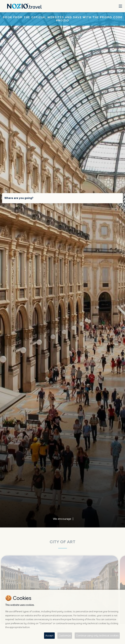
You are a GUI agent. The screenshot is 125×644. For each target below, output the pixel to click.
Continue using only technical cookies (97, 636)
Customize (65, 636)
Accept (49, 636)
